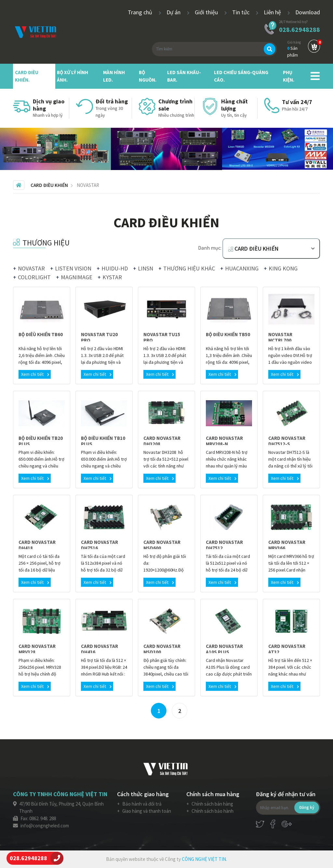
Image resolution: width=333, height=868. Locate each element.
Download (308, 12)
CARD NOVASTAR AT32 (287, 649)
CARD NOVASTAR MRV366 (287, 545)
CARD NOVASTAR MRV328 (37, 649)
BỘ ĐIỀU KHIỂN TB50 (228, 334)
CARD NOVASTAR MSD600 (162, 545)
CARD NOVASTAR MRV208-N (224, 441)
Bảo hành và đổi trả (141, 804)
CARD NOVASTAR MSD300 (162, 649)
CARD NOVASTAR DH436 (100, 649)
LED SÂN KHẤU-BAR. (184, 76)
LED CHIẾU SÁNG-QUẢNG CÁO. (241, 76)
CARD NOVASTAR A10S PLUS (224, 649)
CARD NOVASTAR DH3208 (162, 441)
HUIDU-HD (115, 268)
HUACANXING (242, 268)
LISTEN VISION (73, 268)
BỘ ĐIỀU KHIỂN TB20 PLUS (41, 441)
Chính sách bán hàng (212, 804)
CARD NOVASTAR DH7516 (100, 545)
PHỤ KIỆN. (289, 76)
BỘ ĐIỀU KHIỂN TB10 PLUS (103, 441)
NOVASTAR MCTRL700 (280, 337)
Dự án (174, 12)
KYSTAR (112, 277)
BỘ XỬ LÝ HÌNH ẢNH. (73, 76)
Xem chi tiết (35, 374)
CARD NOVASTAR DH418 (37, 545)
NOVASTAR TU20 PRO (99, 337)
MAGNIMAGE (77, 277)
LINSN (146, 268)
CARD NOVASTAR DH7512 (224, 545)
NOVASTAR (31, 268)
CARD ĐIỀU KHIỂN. (27, 76)
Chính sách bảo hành (212, 811)
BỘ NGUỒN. (148, 76)
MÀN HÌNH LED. (114, 76)
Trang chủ (141, 12)
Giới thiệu (207, 12)
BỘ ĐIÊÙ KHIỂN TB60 (41, 334)
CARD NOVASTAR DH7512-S (287, 441)
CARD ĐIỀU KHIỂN (253, 249)
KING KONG (283, 268)
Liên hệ (273, 12)
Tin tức (241, 12)
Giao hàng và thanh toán (146, 811)
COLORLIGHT (34, 277)
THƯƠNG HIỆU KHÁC (189, 268)
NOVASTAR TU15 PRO (162, 337)
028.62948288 (300, 29)
